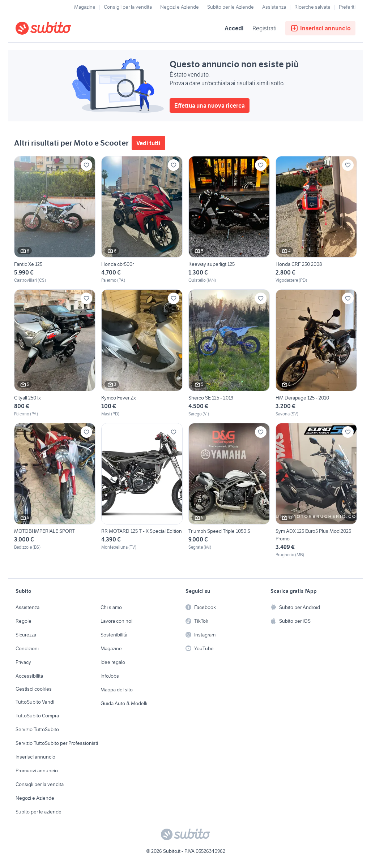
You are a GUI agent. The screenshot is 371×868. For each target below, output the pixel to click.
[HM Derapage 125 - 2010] (316, 353)
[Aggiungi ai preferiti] (86, 165)
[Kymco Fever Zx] (142, 353)
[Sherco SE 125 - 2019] (229, 353)
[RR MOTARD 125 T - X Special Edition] (142, 491)
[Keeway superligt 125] (229, 220)
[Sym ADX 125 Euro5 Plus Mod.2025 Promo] (316, 491)
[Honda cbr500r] (142, 220)
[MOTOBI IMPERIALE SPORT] (55, 491)
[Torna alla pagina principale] (57, 28)
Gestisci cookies (34, 689)
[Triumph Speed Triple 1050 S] (229, 491)
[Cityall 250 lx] (55, 353)
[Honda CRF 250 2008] (316, 220)
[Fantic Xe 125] (55, 220)
